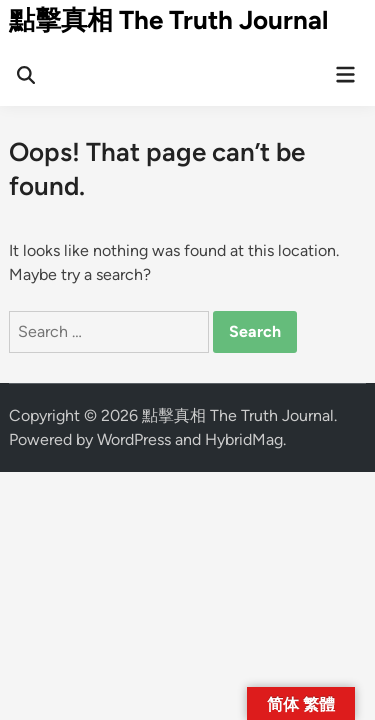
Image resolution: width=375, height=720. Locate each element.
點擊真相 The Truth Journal (168, 20)
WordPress (134, 439)
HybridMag (244, 439)
